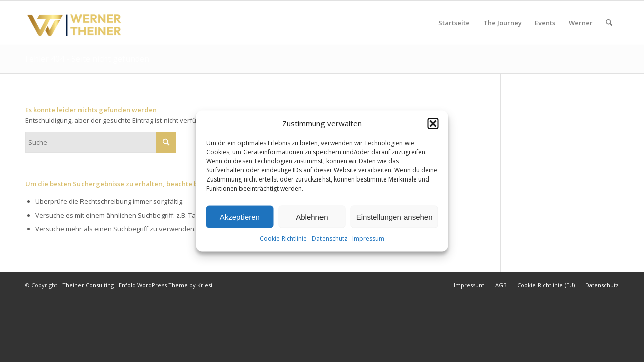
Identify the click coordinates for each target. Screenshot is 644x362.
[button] (433, 123)
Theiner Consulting (88, 285)
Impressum (368, 239)
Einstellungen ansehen (394, 217)
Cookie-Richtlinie (283, 239)
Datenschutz (330, 239)
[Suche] (609, 23)
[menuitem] (454, 23)
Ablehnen (312, 217)
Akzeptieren (240, 217)
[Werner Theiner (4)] (75, 23)
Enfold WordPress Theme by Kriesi (166, 285)
